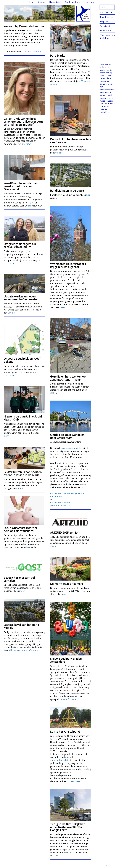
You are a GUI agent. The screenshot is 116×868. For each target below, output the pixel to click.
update (11, 313)
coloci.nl (108, 866)
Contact (42, 2)
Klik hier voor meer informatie (24, 650)
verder (59, 153)
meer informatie (68, 699)
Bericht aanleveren (74, 2)
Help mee (105, 21)
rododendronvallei (59, 760)
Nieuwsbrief (55, 2)
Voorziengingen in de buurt (108, 37)
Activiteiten (106, 12)
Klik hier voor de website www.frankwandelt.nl (62, 504)
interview (26, 144)
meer (11, 263)
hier (29, 206)
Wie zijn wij (105, 26)
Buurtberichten (107, 17)
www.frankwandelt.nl (72, 448)
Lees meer (75, 781)
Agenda (90, 2)
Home (31, 2)
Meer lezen (106, 31)
